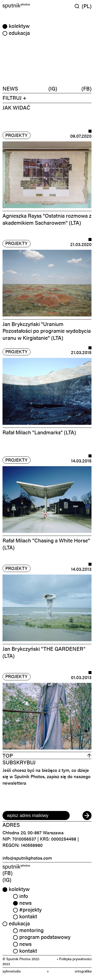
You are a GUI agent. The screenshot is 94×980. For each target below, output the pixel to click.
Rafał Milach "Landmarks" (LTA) (39, 432)
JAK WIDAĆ (16, 107)
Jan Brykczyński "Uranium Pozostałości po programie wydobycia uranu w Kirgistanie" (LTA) (47, 331)
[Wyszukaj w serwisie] (78, 6)
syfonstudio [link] (12, 971)
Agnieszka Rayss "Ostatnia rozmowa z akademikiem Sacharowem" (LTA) (47, 219)
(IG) (53, 89)
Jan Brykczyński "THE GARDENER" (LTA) (44, 652)
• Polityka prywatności (74, 959)
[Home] (24, 6)
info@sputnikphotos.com (27, 858)
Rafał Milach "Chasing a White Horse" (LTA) (46, 544)
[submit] (87, 815)
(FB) (86, 89)
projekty (16, 135)
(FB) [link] (8, 873)
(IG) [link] (7, 879)
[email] (36, 815)
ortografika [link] (83, 971)
